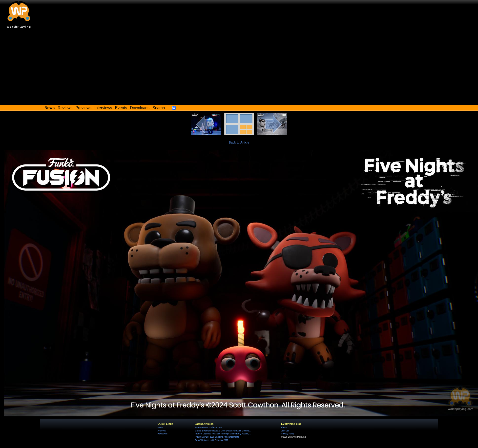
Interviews (103, 108)
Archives (162, 431)
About (284, 428)
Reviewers (163, 434)
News (160, 428)
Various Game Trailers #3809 (208, 428)
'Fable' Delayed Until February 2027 (211, 440)
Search (159, 108)
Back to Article (239, 142)
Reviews (65, 108)
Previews (83, 108)
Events (121, 108)
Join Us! (285, 431)
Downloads (140, 108)
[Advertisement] (239, 68)
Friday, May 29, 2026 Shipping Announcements (217, 437)
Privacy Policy (288, 434)
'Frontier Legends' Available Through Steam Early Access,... (223, 434)
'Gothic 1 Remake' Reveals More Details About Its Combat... (223, 431)
